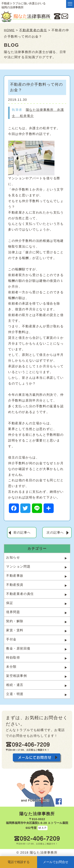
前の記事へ (22, 532)
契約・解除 (15, 621)
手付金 (11, 639)
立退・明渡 (15, 694)
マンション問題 (18, 566)
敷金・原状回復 (18, 648)
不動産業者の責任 (20, 594)
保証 (10, 603)
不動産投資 (15, 585)
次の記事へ (55, 532)
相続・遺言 (15, 685)
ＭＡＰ (42, 828)
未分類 (11, 667)
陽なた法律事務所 (37, 814)
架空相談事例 (17, 676)
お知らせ (13, 557)
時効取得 (13, 658)
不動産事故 (15, 576)
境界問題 (13, 612)
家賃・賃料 (15, 630)
